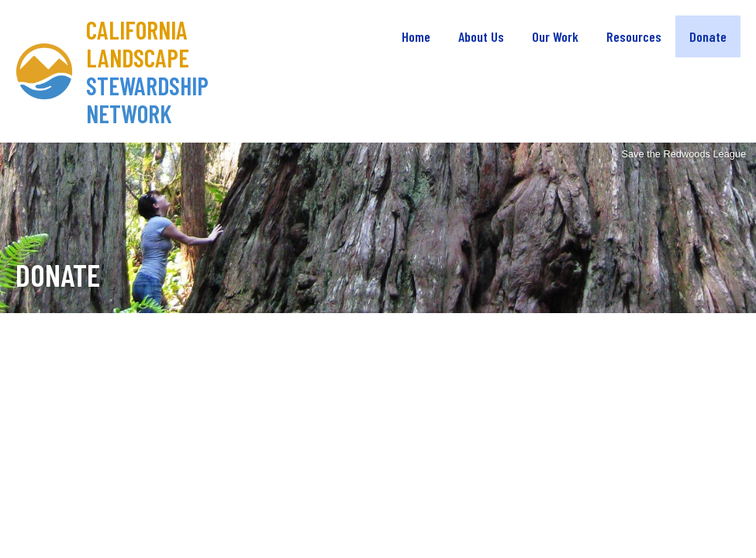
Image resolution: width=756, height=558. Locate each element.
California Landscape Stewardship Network (147, 71)
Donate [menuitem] (708, 36)
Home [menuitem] (416, 36)
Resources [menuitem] (634, 36)
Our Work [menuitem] (555, 36)
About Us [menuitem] (481, 36)
